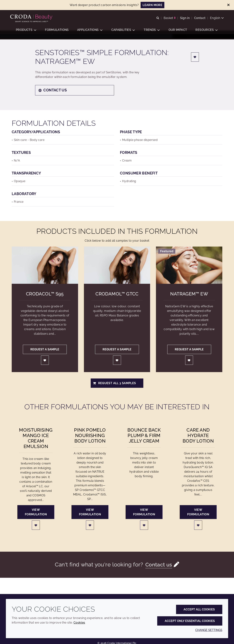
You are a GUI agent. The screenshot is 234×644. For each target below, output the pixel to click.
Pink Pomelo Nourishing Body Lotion (90, 442)
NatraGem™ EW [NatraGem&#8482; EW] (189, 300)
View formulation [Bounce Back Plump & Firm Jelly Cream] (144, 518)
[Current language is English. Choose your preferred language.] (215, 19)
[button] (26, 32)
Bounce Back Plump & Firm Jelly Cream (144, 442)
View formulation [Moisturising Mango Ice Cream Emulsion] (36, 518)
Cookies (79, 623)
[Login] (195, 63)
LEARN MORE (152, 5)
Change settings (209, 630)
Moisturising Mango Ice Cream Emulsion (36, 444)
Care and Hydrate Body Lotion (198, 442)
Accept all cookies (199, 609)
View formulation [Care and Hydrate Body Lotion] (198, 518)
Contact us (52, 96)
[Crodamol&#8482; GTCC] (117, 271)
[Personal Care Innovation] (33, 18)
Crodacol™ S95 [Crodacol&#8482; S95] (45, 300)
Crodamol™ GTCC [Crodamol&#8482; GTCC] (117, 300)
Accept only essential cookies (190, 621)
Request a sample (45, 356)
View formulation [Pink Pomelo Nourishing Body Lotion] (90, 518)
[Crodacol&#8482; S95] (45, 271)
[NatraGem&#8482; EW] (189, 271)
